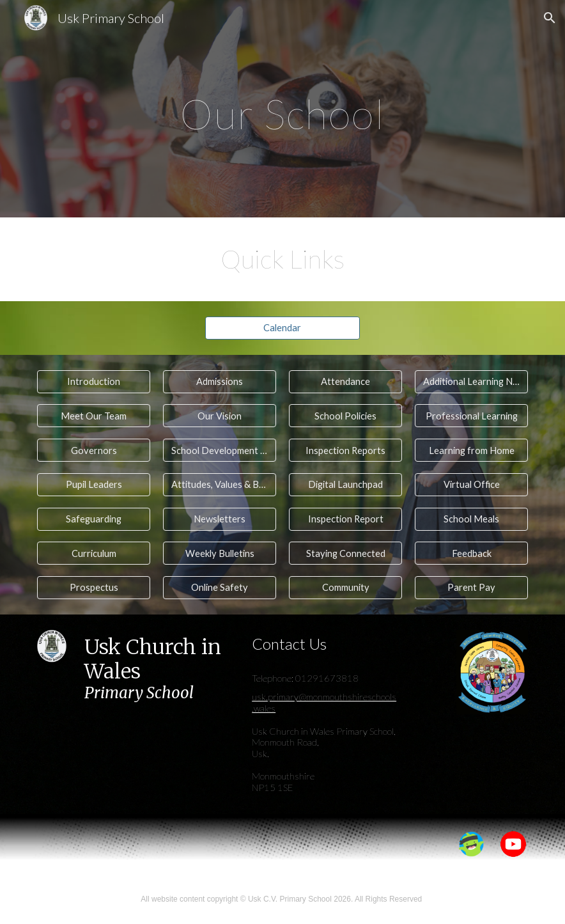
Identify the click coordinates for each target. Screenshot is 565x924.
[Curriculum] (94, 553)
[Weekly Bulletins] (220, 553)
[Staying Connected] (345, 553)
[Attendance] (345, 382)
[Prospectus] (94, 588)
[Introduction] (94, 382)
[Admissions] (220, 382)
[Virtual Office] (471, 485)
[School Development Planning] (220, 450)
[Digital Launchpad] (345, 485)
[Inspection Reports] (345, 450)
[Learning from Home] (471, 450)
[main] (282, 108)
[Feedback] (471, 553)
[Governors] (94, 450)
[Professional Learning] (471, 416)
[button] (550, 18)
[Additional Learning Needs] (471, 382)
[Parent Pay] (471, 588)
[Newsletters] (220, 519)
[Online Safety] (220, 588)
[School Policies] (345, 416)
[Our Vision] (220, 416)
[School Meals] (471, 519)
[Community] (345, 588)
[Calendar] (283, 328)
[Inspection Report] (345, 519)
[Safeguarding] (94, 519)
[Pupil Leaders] (94, 485)
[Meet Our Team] (94, 416)
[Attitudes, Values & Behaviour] (220, 485)
